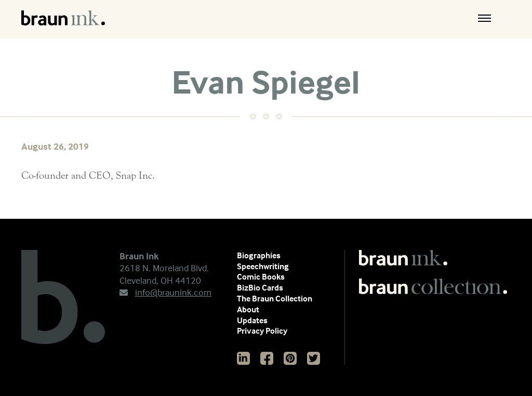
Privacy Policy (262, 331)
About (248, 309)
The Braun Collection (275, 298)
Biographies (259, 255)
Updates (252, 320)
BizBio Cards (260, 287)
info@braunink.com (165, 292)
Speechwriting (263, 266)
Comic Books (261, 276)
